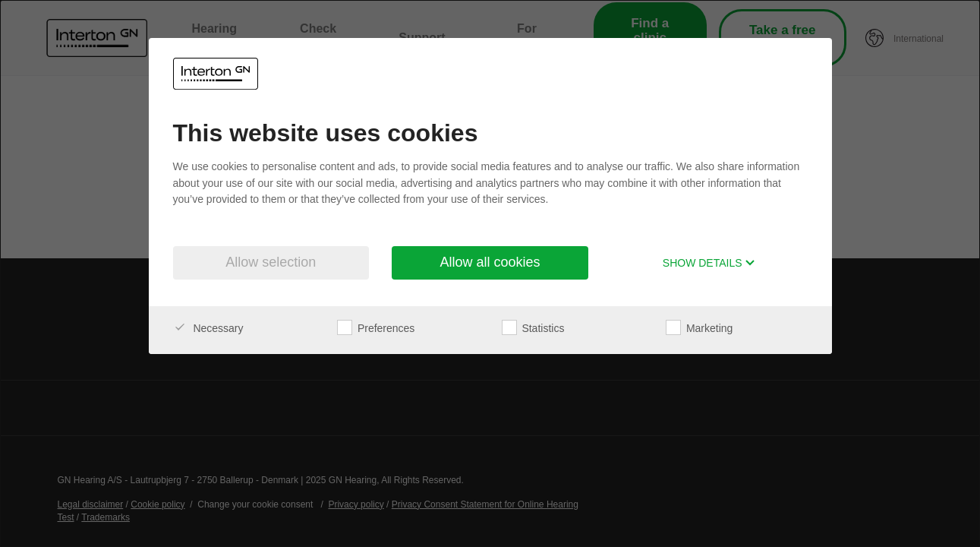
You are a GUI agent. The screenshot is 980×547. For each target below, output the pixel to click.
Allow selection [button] (271, 262)
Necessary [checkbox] (208, 328)
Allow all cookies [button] (490, 262)
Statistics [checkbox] (533, 328)
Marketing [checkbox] (699, 328)
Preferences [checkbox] (376, 328)
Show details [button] (709, 263)
